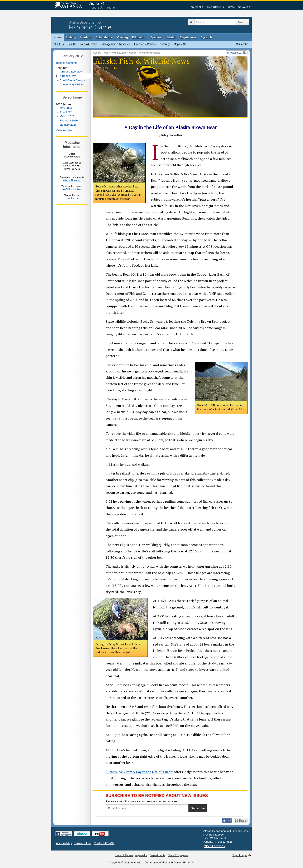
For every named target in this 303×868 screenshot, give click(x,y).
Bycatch (206, 37)
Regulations (188, 37)
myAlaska (197, 7)
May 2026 (66, 108)
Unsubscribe (72, 198)
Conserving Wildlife (72, 84)
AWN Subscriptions (72, 189)
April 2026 (66, 112)
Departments (216, 7)
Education (139, 37)
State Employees (239, 7)
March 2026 (67, 116)
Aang (94, 3)
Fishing (71, 37)
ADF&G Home (101, 53)
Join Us (72, 44)
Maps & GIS (181, 44)
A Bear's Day (68, 76)
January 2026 (68, 125)
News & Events (89, 44)
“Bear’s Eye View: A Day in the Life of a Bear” (139, 772)
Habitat (170, 37)
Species (156, 37)
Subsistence (104, 37)
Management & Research (116, 44)
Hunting (86, 37)
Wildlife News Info (72, 180)
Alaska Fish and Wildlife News (145, 53)
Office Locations (214, 846)
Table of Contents (67, 63)
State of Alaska (70, 5)
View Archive (64, 130)
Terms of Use (83, 843)
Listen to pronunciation (102, 3)
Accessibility (64, 843)
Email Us (189, 862)
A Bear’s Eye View (71, 72)
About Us (59, 44)
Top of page (240, 855)
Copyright (115, 862)
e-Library (165, 44)
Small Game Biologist (73, 80)
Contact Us (242, 44)
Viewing (122, 37)
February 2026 (69, 121)
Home (57, 37)
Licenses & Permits (145, 44)
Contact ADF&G (104, 843)
